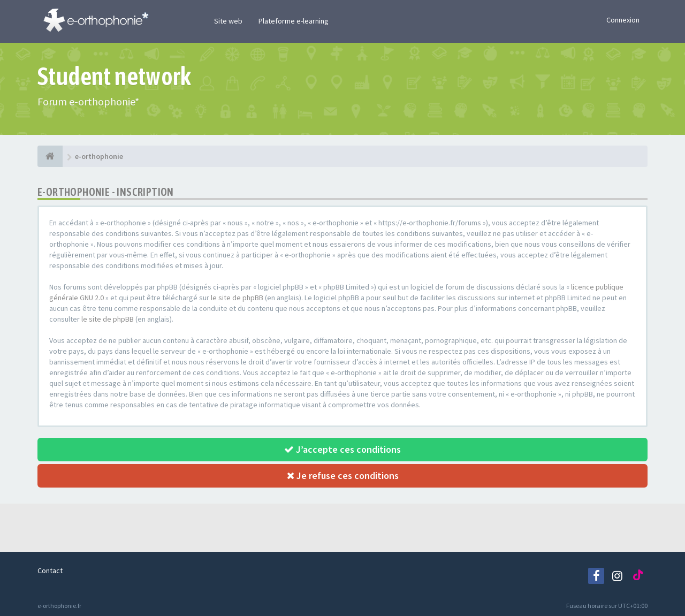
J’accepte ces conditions (342, 449)
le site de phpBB (237, 298)
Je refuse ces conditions (343, 476)
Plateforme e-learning (294, 21)
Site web (228, 21)
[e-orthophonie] (50, 156)
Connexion (623, 20)
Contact (50, 571)
